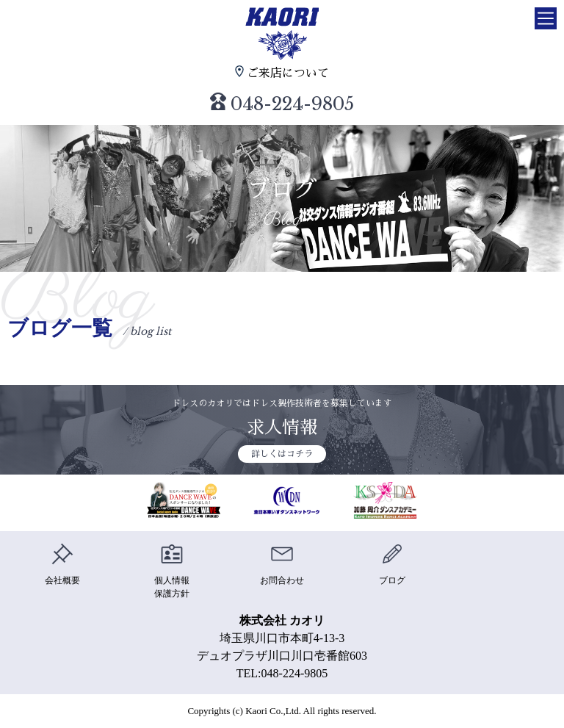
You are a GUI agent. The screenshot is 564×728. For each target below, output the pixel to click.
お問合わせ (282, 564)
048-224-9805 (282, 104)
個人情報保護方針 (172, 571)
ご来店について (282, 72)
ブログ (392, 564)
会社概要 (62, 564)
